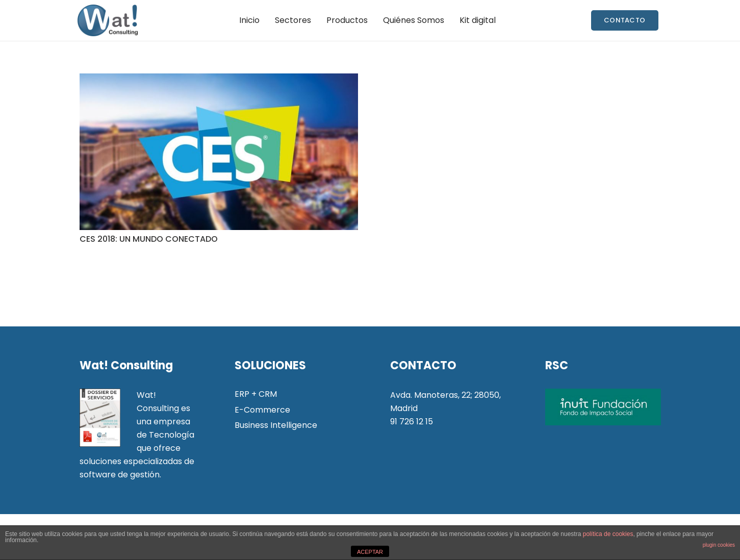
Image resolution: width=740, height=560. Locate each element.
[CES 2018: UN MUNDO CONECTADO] (219, 152)
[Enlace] (107, 20)
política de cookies (608, 534)
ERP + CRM (256, 394)
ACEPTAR (370, 552)
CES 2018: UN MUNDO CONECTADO (149, 239)
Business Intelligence (276, 425)
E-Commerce (262, 410)
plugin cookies (719, 545)
